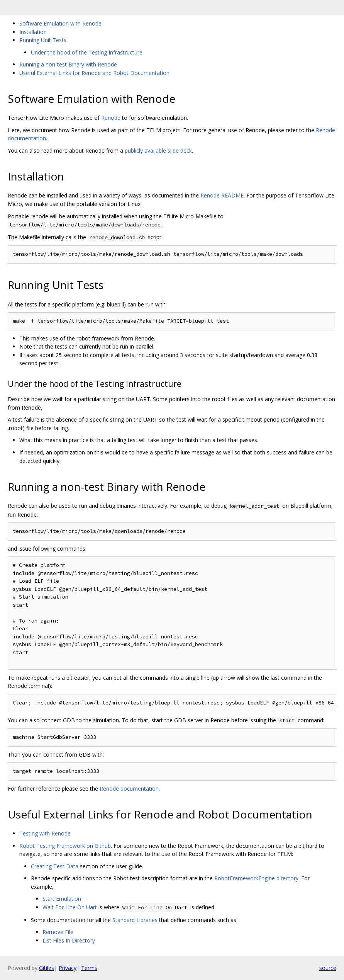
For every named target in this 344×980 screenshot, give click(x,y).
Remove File (58, 932)
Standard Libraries (135, 920)
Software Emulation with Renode (60, 23)
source (328, 968)
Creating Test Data (55, 866)
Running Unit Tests (43, 40)
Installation (33, 32)
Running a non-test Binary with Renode (68, 64)
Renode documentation (129, 789)
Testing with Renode (45, 833)
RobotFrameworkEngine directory (256, 878)
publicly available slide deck (158, 151)
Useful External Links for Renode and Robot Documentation (94, 73)
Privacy (68, 968)
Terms (89, 968)
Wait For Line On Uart (70, 907)
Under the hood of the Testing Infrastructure (87, 52)
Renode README (222, 195)
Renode (111, 118)
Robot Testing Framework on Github (65, 846)
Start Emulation (62, 899)
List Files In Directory (69, 940)
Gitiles (47, 968)
